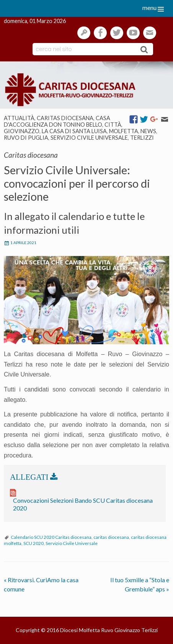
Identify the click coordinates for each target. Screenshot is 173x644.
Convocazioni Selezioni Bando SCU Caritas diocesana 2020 (83, 504)
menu (149, 7)
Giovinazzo (22, 131)
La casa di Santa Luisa (74, 131)
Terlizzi (142, 138)
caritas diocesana (111, 537)
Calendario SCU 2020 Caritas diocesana (51, 537)
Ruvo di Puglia (26, 138)
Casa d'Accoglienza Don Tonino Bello (57, 121)
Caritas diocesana (65, 118)
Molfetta (124, 131)
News (148, 131)
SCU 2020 (33, 543)
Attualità (19, 118)
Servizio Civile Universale (89, 138)
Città (113, 125)
